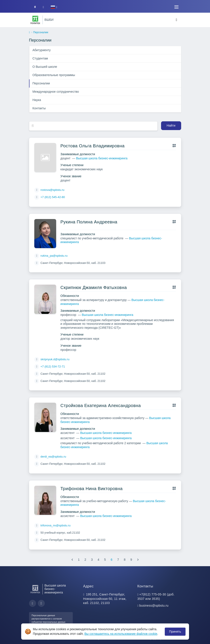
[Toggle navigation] (177, 7)
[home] (30, 33)
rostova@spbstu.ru (52, 190)
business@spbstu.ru (154, 606)
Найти (171, 125)
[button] (54, 7)
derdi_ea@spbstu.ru (53, 457)
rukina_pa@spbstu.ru (54, 256)
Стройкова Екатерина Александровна (101, 406)
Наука (37, 100)
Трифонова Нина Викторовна (92, 489)
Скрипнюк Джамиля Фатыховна (94, 287)
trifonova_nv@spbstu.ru (56, 525)
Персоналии (41, 83)
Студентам (40, 58)
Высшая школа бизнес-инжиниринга (102, 158)
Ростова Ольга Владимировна (93, 146)
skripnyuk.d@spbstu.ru (55, 359)
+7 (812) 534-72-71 (53, 366)
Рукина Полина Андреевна (89, 222)
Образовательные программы (54, 75)
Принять (175, 632)
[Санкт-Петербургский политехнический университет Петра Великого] (35, 20)
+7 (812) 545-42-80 (53, 197)
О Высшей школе (45, 67)
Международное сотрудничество (56, 92)
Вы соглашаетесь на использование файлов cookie (121, 634)
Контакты (39, 108)
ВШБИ (49, 20)
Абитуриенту (42, 50)
